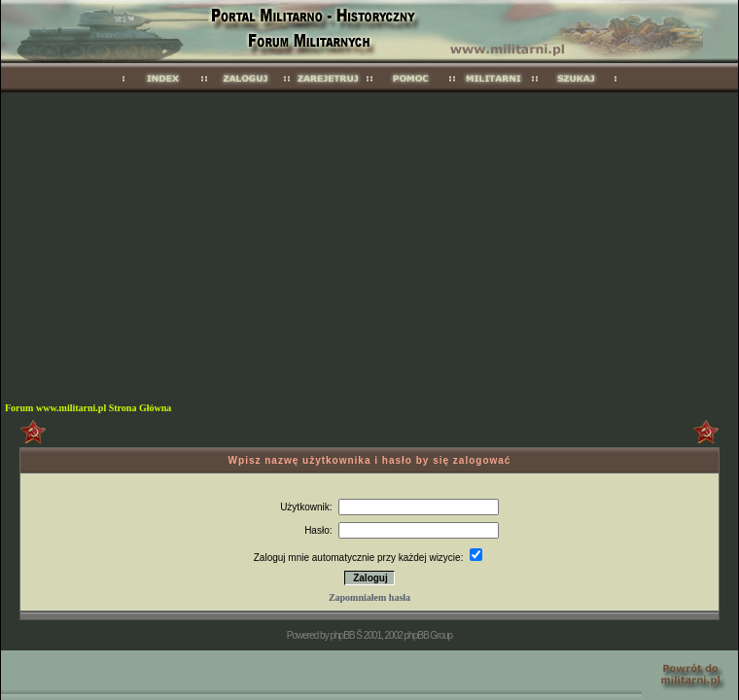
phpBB (342, 635)
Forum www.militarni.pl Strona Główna (88, 408)
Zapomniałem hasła (369, 597)
